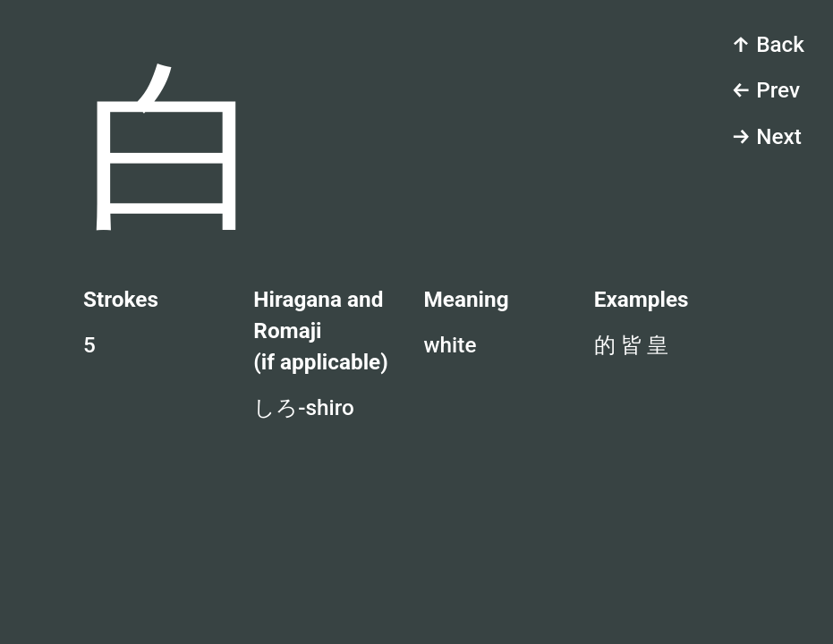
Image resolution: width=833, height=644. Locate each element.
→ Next (766, 136)
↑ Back (768, 44)
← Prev (765, 90)
